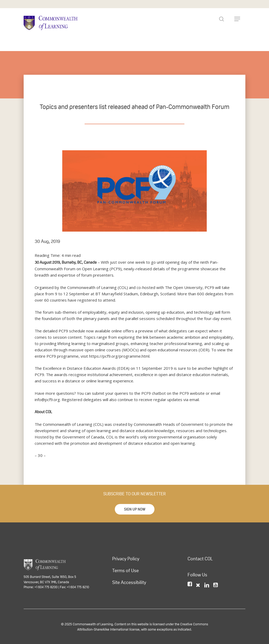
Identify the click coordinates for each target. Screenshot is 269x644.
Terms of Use (125, 571)
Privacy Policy (126, 559)
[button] (135, 509)
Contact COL (200, 559)
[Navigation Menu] (237, 19)
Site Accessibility (129, 582)
